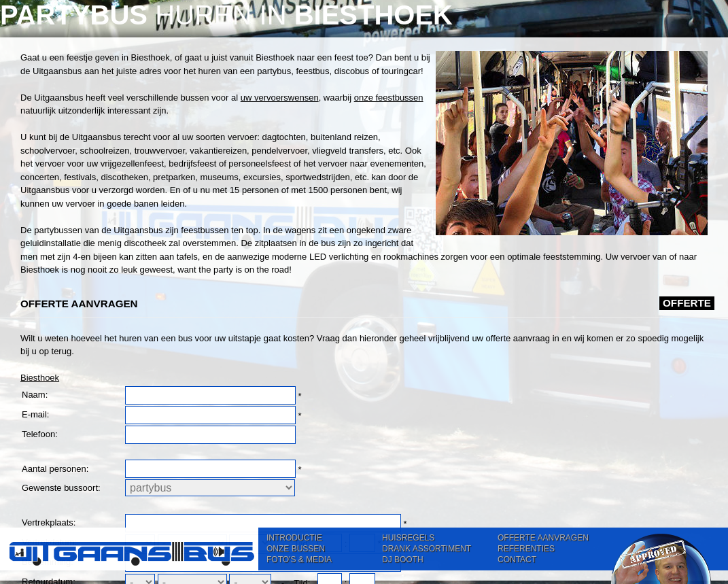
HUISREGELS (408, 538)
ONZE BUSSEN (296, 549)
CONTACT (517, 560)
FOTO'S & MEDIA (299, 560)
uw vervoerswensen (280, 98)
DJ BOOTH (403, 560)
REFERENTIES (526, 549)
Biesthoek (40, 378)
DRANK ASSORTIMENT (427, 549)
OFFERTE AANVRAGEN (543, 538)
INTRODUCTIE (294, 538)
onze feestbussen (389, 98)
